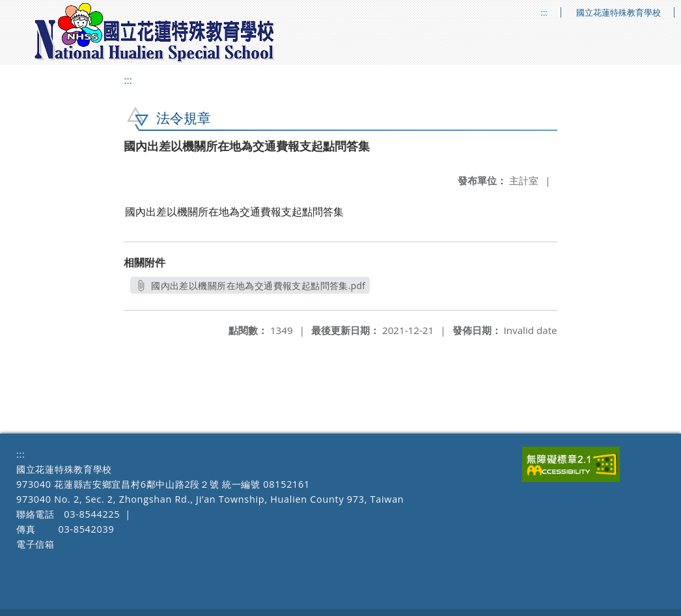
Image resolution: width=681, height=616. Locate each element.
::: (544, 13)
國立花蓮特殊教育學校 (618, 13)
